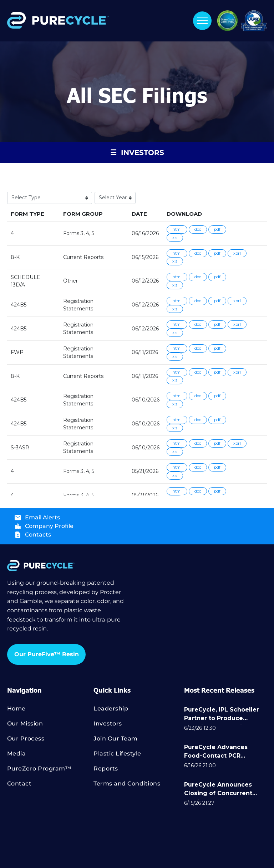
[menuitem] (50, 712)
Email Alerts (42, 517)
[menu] (202, 21)
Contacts (38, 535)
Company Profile (49, 526)
